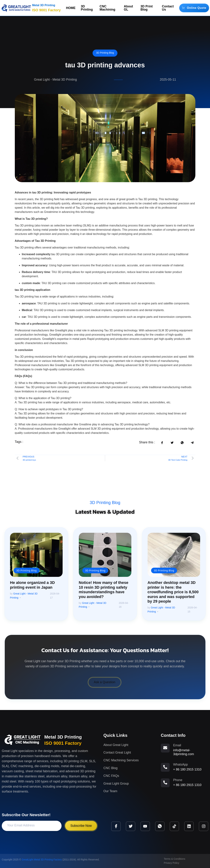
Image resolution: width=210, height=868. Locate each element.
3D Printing (87, 8)
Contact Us (168, 8)
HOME (71, 8)
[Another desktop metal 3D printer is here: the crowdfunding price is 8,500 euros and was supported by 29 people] (174, 555)
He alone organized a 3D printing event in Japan (32, 585)
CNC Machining (107, 8)
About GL (128, 8)
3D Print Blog (147, 8)
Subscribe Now (81, 826)
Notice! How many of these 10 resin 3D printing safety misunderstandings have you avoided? (104, 590)
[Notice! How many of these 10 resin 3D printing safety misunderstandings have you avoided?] (105, 555)
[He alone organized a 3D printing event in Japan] (36, 555)
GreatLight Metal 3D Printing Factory (42, 860)
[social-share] (162, 443)
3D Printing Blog (105, 53)
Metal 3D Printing (44, 5)
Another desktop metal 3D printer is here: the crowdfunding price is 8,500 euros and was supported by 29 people (173, 592)
